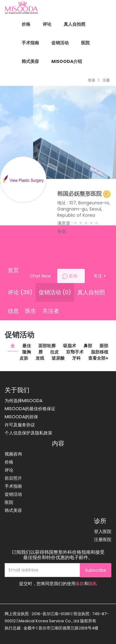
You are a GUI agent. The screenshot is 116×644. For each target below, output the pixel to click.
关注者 (51, 311)
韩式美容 (30, 61)
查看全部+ (98, 358)
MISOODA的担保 (21, 417)
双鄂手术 (75, 352)
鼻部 (88, 346)
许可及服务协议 (20, 425)
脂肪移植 (100, 352)
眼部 (104, 346)
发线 (40, 358)
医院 (85, 43)
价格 (26, 24)
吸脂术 (70, 346)
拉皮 (54, 352)
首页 (13, 270)
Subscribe (96, 570)
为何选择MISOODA (24, 401)
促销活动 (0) (55, 292)
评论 (47, 24)
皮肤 (24, 358)
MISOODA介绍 (67, 61)
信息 (13, 311)
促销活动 (60, 43)
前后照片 (13, 478)
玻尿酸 (58, 358)
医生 (31, 311)
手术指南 (30, 43)
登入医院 (103, 531)
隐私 (93, 584)
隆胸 (27, 352)
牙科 (76, 358)
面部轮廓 (47, 346)
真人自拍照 (75, 24)
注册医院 (103, 540)
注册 (106, 80)
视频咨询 (13, 454)
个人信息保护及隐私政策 (28, 433)
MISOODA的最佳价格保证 (30, 409)
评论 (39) (20, 292)
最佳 (27, 346)
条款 (80, 584)
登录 (92, 80)
